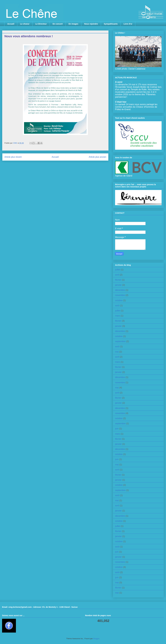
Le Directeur (41, 24)
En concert (58, 24)
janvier (118, 285)
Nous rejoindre (91, 24)
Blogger (96, 639)
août (117, 306)
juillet (118, 270)
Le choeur (25, 24)
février (118, 280)
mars (118, 316)
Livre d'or (128, 24)
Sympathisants (111, 24)
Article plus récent (13, 157)
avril (117, 275)
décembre (120, 290)
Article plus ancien (97, 157)
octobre (119, 300)
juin (117, 429)
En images (73, 24)
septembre (120, 341)
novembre (120, 295)
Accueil (11, 24)
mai (117, 352)
